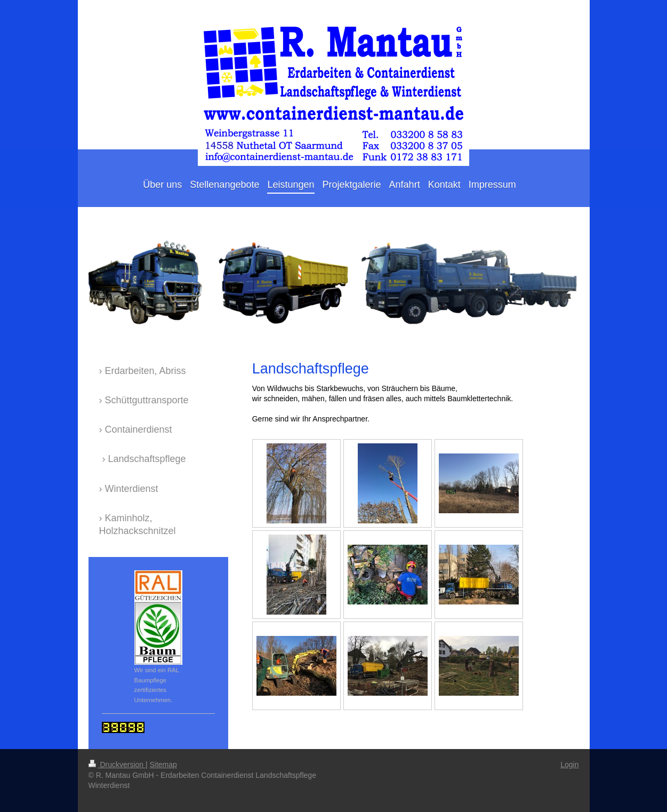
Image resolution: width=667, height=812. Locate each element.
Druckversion (117, 765)
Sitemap (163, 765)
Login (569, 765)
